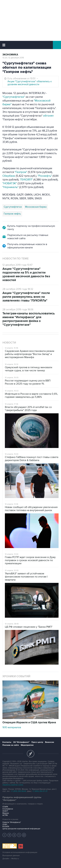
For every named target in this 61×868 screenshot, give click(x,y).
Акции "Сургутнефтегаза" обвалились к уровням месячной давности (30, 83)
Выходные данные (11, 855)
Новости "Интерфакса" (12, 822)
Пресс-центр (37, 742)
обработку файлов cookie (13, 785)
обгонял (48, 116)
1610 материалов (12, 727)
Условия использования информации (20, 852)
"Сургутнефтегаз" (14, 97)
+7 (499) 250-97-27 (40, 791)
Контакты (7, 742)
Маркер (6, 813)
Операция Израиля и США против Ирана (29, 722)
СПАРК (5, 807)
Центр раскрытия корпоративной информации (21, 829)
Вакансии (50, 742)
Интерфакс (30, 45)
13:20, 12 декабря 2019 (13, 58)
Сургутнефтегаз (13, 207)
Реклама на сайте (11, 745)
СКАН (5, 824)
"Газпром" (21, 172)
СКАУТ (5, 811)
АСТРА (5, 815)
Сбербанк (9, 176)
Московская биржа (36, 207)
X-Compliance (8, 809)
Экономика (10, 55)
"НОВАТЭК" (10, 183)
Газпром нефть (12, 214)
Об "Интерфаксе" (21, 742)
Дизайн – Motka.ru (11, 859)
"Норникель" (10, 187)
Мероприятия (27, 745)
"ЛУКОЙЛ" (26, 180)
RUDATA (6, 827)
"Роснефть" (45, 176)
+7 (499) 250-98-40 (19, 791)
